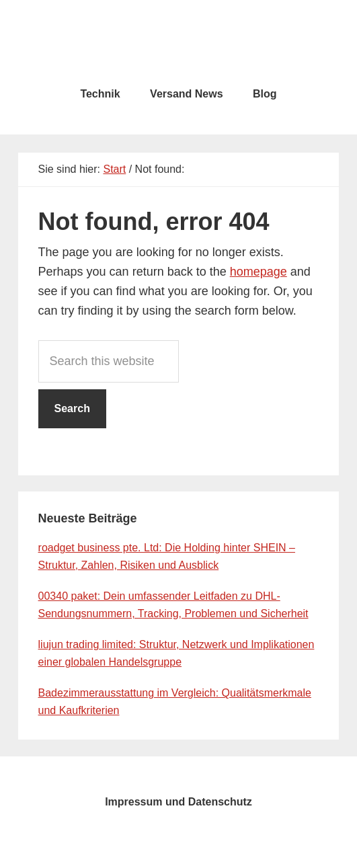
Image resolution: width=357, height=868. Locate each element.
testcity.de (179, 40)
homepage (259, 272)
